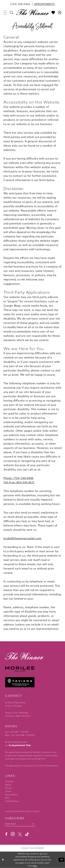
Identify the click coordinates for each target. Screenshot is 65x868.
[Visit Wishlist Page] (53, 13)
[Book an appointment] (45, 4)
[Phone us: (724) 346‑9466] (20, 4)
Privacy (9, 788)
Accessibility (11, 795)
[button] (5, 13)
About (8, 785)
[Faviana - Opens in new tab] (32, 682)
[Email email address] (20, 824)
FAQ (7, 798)
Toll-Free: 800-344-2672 (19, 482)
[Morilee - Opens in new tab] (32, 669)
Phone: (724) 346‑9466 (18, 478)
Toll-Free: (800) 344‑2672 (18, 716)
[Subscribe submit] (34, 824)
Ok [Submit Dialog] (62, 860)
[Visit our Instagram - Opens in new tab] (13, 834)
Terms (8, 791)
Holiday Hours (12, 801)
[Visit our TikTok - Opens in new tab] (27, 834)
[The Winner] (32, 12)
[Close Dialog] (3, 860)
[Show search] (12, 13)
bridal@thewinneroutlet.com (22, 538)
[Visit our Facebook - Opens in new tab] (6, 834)
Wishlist (9, 782)
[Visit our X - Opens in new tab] (20, 834)
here (35, 866)
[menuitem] (20, 4)
